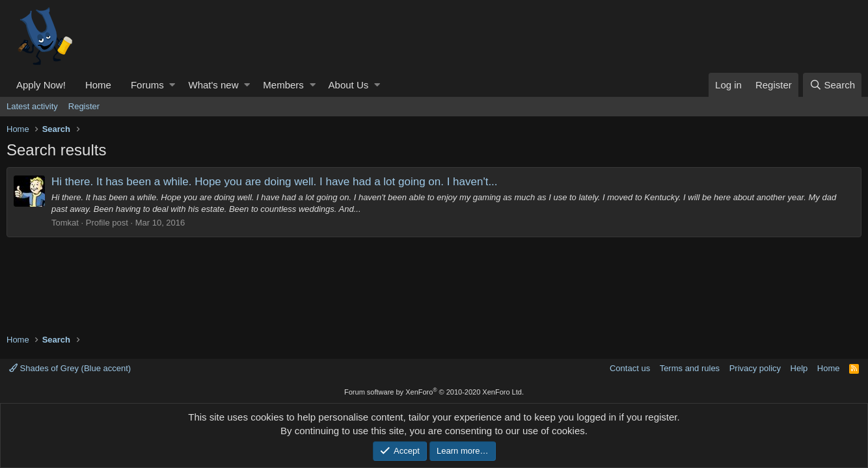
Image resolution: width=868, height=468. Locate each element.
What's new (213, 85)
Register (84, 106)
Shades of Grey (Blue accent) (70, 368)
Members (283, 85)
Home (98, 85)
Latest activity (32, 106)
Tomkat (65, 223)
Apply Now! (41, 85)
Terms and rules (690, 368)
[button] (172, 85)
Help (799, 368)
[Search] (832, 85)
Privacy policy (755, 368)
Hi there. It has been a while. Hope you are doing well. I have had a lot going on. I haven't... (275, 182)
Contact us (630, 368)
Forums (147, 85)
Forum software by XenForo (434, 392)
